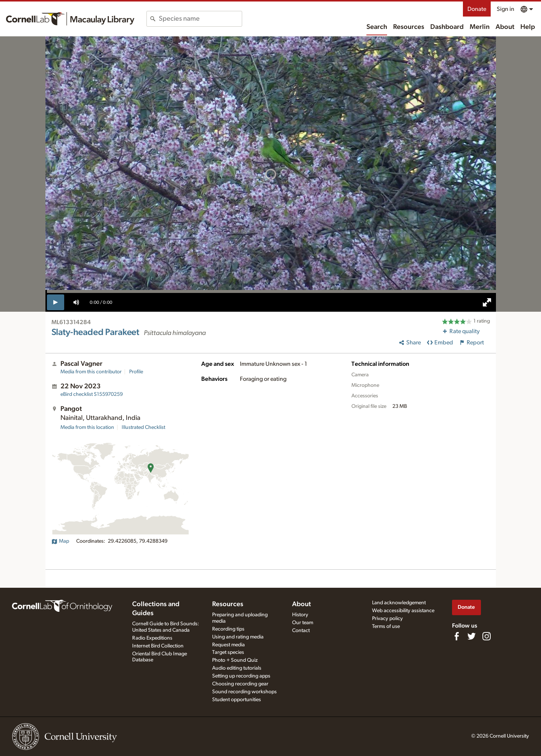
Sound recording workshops (244, 692)
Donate (477, 9)
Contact (301, 631)
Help (528, 27)
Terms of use (386, 626)
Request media (228, 645)
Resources (409, 27)
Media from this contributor (91, 372)
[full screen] (487, 302)
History (300, 615)
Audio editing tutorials (237, 668)
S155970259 (92, 394)
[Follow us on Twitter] (472, 636)
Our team (303, 623)
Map (60, 541)
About (505, 27)
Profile (136, 372)
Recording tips (228, 629)
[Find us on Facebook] (457, 636)
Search (377, 27)
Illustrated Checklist (143, 427)
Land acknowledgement (399, 603)
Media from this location (87, 427)
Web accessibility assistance (403, 611)
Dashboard (447, 27)
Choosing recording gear (240, 684)
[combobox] (200, 19)
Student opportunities (237, 700)
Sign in (506, 9)
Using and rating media (238, 637)
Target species (228, 652)
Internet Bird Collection (158, 646)
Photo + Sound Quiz (235, 660)
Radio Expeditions (152, 638)
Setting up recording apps (241, 676)
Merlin (480, 27)
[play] (56, 302)
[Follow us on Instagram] (487, 636)
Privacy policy (387, 619)
